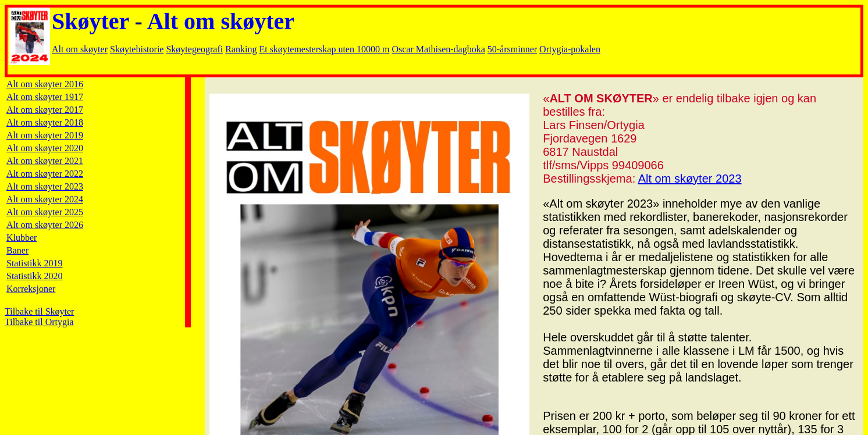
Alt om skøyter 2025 (45, 212)
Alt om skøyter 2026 (45, 225)
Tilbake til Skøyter (39, 311)
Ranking (241, 49)
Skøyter (90, 21)
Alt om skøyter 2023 (45, 186)
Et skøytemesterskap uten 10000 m (324, 49)
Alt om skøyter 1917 (45, 97)
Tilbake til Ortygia (39, 322)
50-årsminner (512, 49)
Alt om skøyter (221, 21)
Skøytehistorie (137, 49)
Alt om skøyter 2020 (45, 148)
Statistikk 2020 (34, 276)
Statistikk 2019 (34, 263)
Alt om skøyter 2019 (45, 135)
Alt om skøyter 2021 (45, 161)
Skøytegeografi (194, 49)
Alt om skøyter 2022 (45, 174)
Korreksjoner (31, 289)
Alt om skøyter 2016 (45, 84)
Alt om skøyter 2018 (45, 122)
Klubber (22, 238)
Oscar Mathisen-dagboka (438, 49)
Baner (17, 250)
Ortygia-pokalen (570, 49)
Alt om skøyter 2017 (45, 110)
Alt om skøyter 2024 (45, 199)
